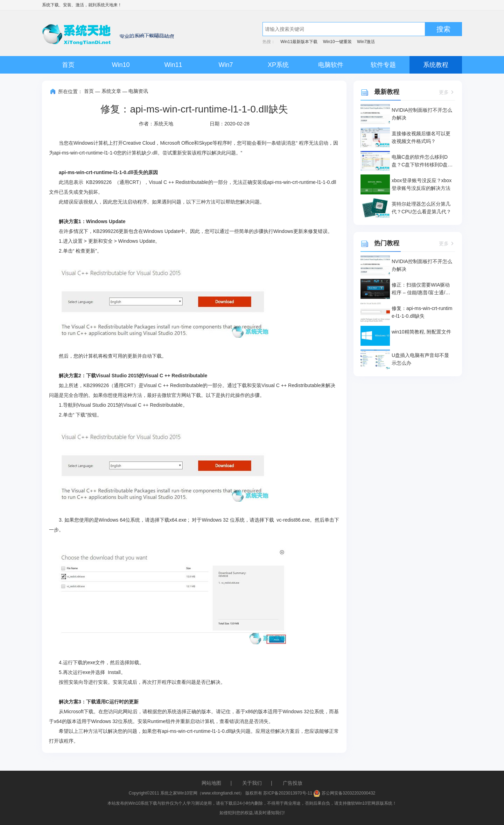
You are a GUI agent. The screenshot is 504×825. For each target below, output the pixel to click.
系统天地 (105, 5)
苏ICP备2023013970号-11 (288, 793)
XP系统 (278, 65)
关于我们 (252, 783)
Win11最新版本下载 (299, 42)
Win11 (173, 65)
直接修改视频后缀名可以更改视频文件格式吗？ (421, 137)
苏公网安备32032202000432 (344, 793)
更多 (447, 92)
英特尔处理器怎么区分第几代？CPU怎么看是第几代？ (421, 208)
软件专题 (383, 65)
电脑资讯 (138, 91)
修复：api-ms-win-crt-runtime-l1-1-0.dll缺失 (422, 312)
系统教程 (436, 65)
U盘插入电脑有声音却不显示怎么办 (420, 359)
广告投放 (293, 783)
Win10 (121, 65)
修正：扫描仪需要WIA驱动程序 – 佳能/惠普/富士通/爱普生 (421, 289)
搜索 (443, 29)
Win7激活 (366, 42)
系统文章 (111, 91)
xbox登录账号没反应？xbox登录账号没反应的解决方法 (422, 184)
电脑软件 (331, 65)
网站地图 (211, 783)
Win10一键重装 (337, 42)
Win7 (226, 65)
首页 (68, 65)
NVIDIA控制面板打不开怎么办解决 (422, 114)
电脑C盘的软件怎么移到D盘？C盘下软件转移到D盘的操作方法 (422, 161)
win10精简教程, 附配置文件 (421, 332)
